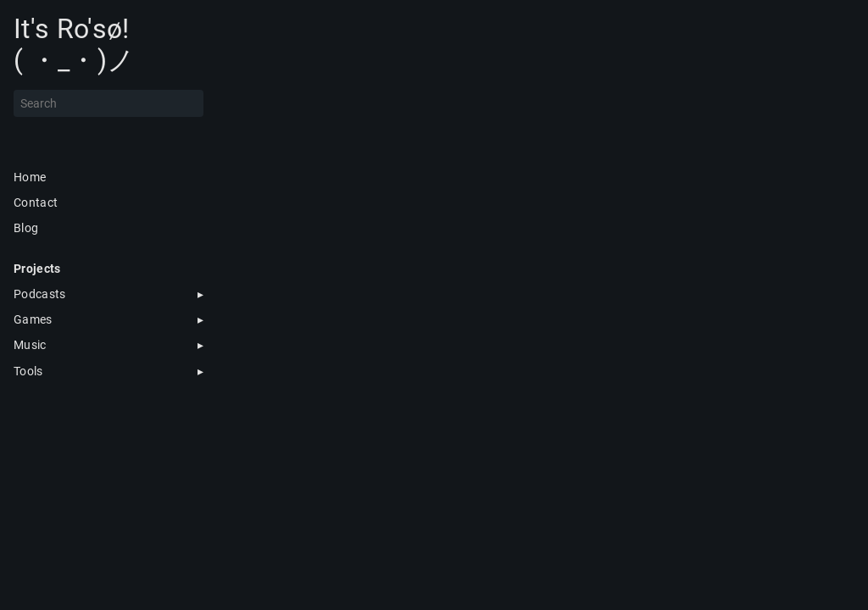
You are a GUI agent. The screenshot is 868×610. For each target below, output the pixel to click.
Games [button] (33, 319)
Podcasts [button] (40, 294)
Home (30, 177)
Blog (26, 228)
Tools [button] (28, 371)
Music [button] (30, 345)
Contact (36, 202)
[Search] (108, 103)
